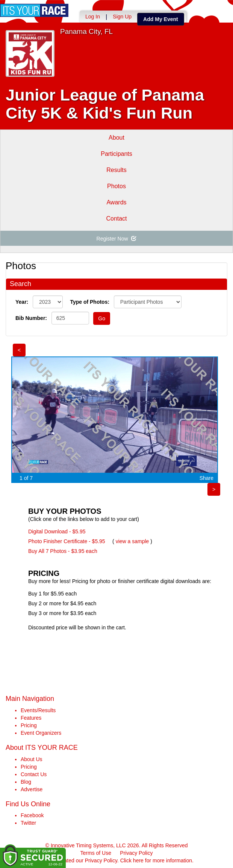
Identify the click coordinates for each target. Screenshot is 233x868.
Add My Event (161, 19)
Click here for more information (156, 860)
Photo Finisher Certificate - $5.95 (67, 541)
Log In (93, 17)
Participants (116, 154)
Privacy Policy (136, 853)
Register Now (117, 239)
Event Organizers (41, 733)
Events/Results (38, 710)
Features (31, 718)
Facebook (32, 815)
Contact (116, 219)
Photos (116, 186)
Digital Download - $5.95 (57, 531)
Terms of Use (96, 853)
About (116, 138)
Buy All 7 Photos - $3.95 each (63, 551)
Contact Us (34, 774)
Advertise (32, 789)
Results (116, 170)
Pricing (29, 725)
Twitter (28, 823)
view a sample (132, 541)
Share (207, 478)
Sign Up (122, 17)
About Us (32, 759)
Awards (116, 202)
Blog (26, 782)
